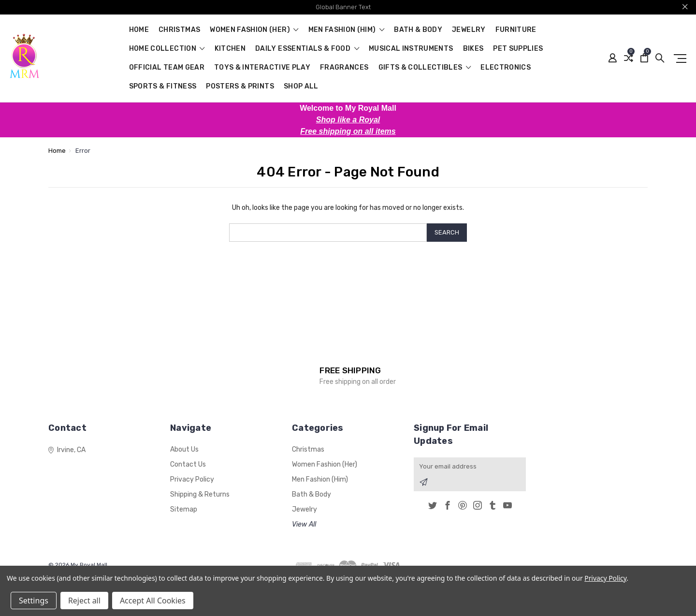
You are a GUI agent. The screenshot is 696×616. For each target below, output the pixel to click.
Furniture (516, 30)
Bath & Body (418, 30)
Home (139, 30)
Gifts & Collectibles (425, 68)
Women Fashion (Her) (254, 30)
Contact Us (188, 464)
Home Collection (167, 49)
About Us (184, 449)
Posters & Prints (240, 87)
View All (304, 524)
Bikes (473, 49)
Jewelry (469, 30)
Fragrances (344, 68)
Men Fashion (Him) (347, 30)
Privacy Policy (192, 479)
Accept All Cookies (153, 601)
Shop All (301, 87)
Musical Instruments (411, 49)
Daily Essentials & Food (307, 49)
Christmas (179, 30)
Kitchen (230, 49)
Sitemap (184, 509)
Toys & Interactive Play (262, 68)
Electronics (506, 68)
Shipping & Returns (200, 494)
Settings (34, 601)
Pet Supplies (518, 49)
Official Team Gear (167, 68)
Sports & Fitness (163, 87)
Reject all (84, 601)
